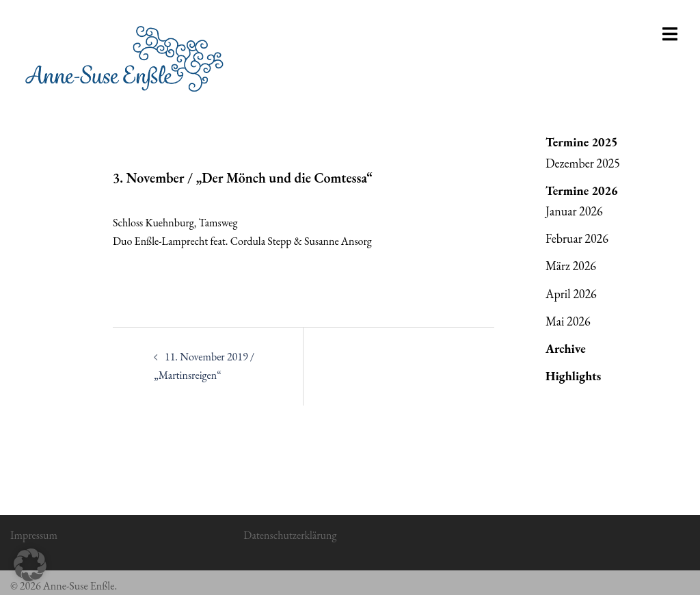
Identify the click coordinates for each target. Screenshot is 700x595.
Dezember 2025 (583, 163)
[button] (30, 565)
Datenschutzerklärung (290, 535)
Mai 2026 (568, 321)
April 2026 (571, 294)
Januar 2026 (574, 211)
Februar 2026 (577, 238)
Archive (566, 348)
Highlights (573, 376)
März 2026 (571, 266)
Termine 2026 (582, 190)
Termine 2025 (582, 142)
